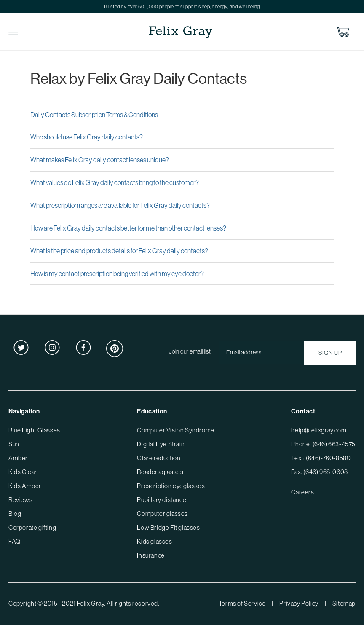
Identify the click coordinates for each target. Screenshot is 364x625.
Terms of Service (242, 603)
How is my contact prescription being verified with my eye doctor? (117, 274)
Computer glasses (162, 514)
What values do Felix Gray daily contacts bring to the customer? (115, 182)
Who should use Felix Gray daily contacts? (87, 137)
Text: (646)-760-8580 (321, 458)
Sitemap (344, 603)
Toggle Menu (13, 32)
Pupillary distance (162, 500)
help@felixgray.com (319, 430)
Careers (302, 492)
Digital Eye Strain (161, 444)
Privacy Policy (299, 603)
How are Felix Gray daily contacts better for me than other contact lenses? (128, 228)
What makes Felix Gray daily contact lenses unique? (100, 160)
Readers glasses (160, 472)
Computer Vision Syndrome (175, 430)
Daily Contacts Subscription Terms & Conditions (94, 115)
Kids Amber (25, 486)
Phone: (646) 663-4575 (323, 444)
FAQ (15, 541)
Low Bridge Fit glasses (168, 527)
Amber (18, 458)
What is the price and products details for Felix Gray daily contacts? (119, 251)
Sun (14, 444)
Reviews (20, 500)
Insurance (151, 555)
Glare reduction (159, 458)
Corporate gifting (32, 527)
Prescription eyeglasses (171, 486)
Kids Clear (23, 472)
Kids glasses (154, 541)
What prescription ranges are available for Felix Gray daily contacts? (120, 205)
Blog (15, 514)
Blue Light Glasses (34, 430)
